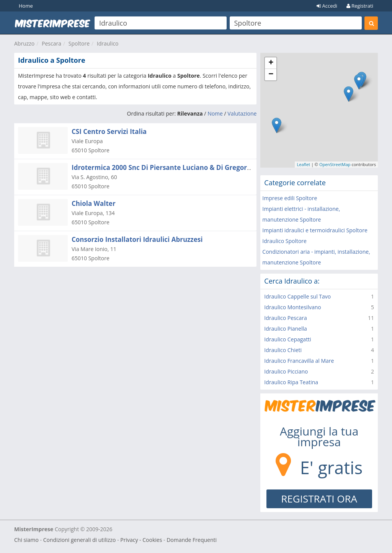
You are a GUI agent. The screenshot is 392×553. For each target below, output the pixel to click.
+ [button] (271, 63)
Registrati (360, 6)
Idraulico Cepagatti (287, 339)
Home (26, 6)
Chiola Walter (94, 203)
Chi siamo (26, 540)
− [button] (271, 75)
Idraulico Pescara (285, 318)
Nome (215, 113)
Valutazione (242, 113)
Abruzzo (24, 43)
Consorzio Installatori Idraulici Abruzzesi (137, 239)
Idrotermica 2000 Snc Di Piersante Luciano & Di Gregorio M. (167, 167)
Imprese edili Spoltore (290, 198)
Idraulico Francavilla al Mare (299, 361)
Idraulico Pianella (285, 329)
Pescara (51, 43)
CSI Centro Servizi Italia (109, 131)
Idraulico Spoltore (284, 241)
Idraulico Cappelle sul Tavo (297, 296)
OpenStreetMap (335, 164)
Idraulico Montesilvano (292, 307)
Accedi (327, 6)
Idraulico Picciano (286, 371)
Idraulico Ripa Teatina (291, 382)
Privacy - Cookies (141, 540)
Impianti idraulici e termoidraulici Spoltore (315, 230)
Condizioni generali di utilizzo (80, 540)
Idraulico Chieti (283, 350)
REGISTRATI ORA (319, 499)
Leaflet (303, 164)
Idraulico (108, 43)
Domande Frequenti (192, 540)
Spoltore (79, 43)
